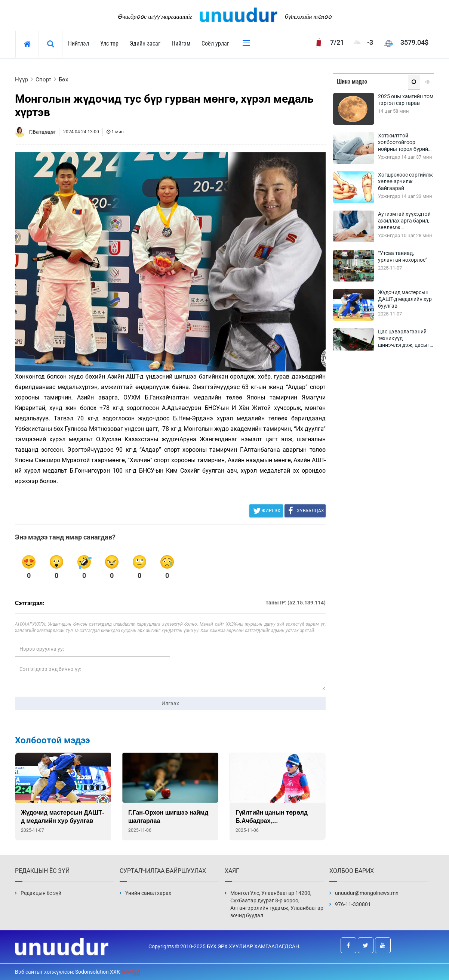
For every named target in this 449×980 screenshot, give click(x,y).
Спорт (43, 80)
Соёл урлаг (215, 43)
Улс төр (109, 43)
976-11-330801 (353, 904)
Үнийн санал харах (148, 893)
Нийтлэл (79, 43)
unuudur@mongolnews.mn (367, 893)
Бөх (63, 80)
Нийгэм (181, 43)
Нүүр (21, 80)
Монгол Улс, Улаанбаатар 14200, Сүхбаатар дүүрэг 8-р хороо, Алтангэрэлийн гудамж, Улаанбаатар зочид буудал (277, 904)
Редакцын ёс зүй (41, 893)
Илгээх (170, 703)
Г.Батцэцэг (42, 132)
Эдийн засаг (145, 43)
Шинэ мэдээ (352, 82)
